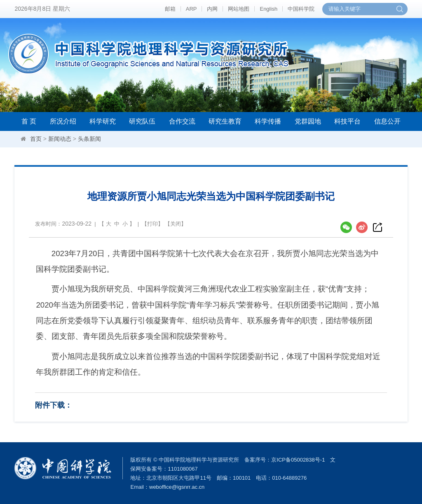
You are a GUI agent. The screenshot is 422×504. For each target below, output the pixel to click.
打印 (152, 224)
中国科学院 (301, 9)
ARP (191, 9)
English (268, 9)
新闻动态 (60, 139)
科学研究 (103, 121)
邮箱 (170, 9)
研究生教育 (225, 121)
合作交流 (182, 121)
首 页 (29, 121)
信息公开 (387, 121)
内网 (212, 9)
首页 (36, 139)
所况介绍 (63, 121)
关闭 (176, 224)
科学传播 (268, 121)
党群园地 (308, 121)
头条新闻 (89, 139)
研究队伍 (142, 121)
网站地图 (239, 9)
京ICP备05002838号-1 (298, 460)
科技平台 (347, 121)
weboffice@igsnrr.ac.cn (177, 487)
